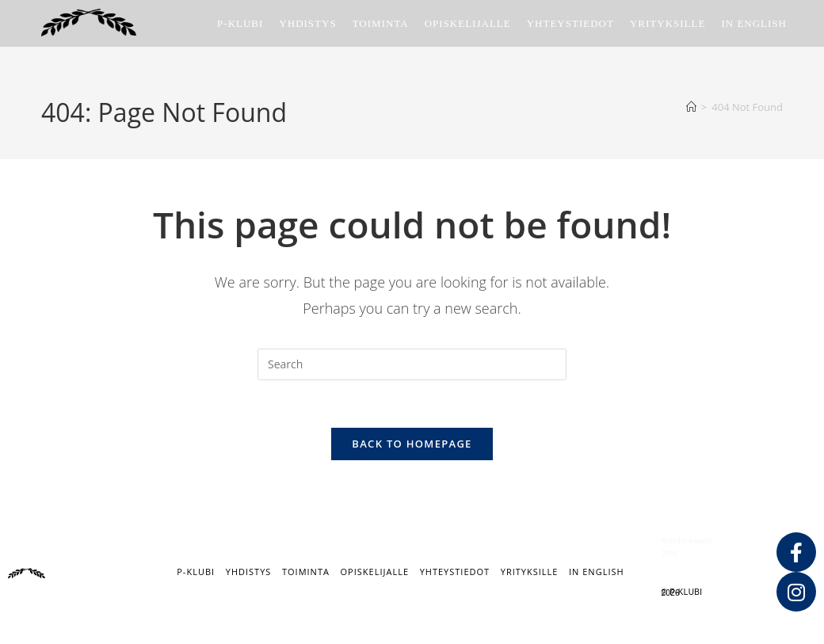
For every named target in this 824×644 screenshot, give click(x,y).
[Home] (691, 107)
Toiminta (306, 572)
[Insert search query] (412, 364)
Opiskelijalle (375, 572)
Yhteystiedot (455, 572)
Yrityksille (530, 572)
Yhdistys (249, 572)
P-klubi (196, 572)
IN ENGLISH (597, 572)
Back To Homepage (412, 444)
